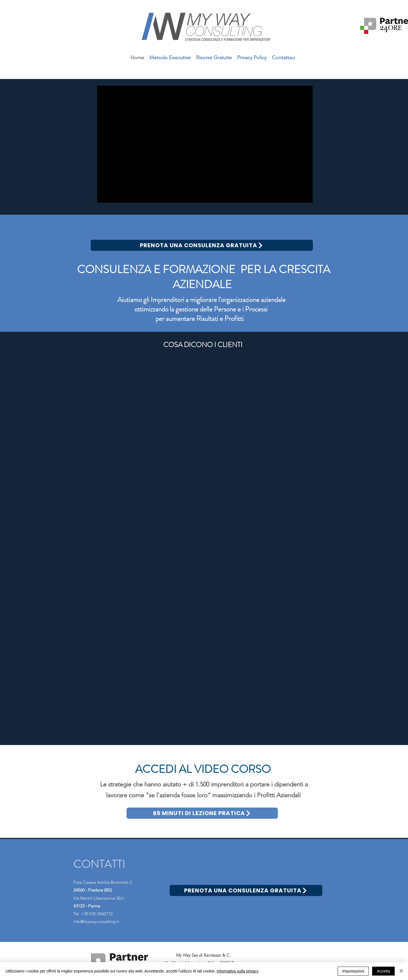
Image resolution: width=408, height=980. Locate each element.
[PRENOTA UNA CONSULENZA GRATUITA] (202, 245)
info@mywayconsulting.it (96, 921)
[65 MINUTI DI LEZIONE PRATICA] (202, 813)
